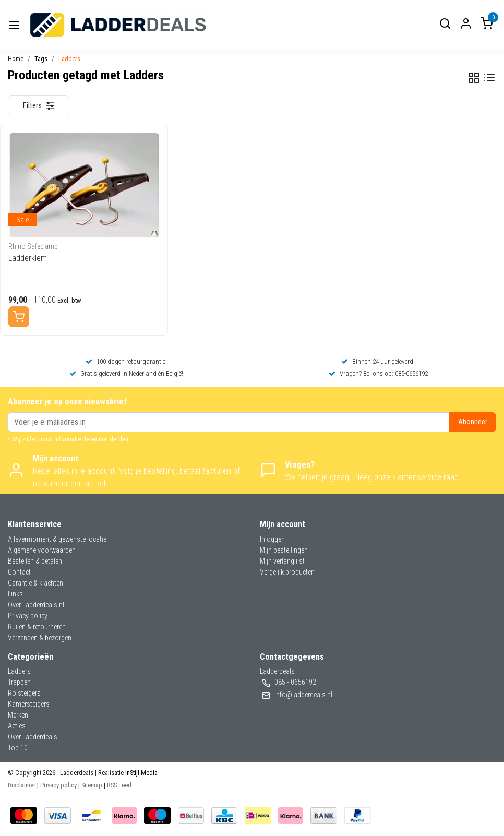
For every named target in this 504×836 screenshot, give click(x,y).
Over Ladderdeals (33, 737)
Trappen (19, 682)
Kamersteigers (29, 704)
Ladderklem (28, 258)
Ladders (69, 59)
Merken (18, 715)
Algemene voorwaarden (42, 550)
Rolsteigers (24, 693)
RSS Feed (119, 785)
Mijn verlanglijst (282, 561)
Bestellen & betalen (35, 561)
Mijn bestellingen (284, 550)
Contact (19, 572)
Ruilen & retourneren (37, 627)
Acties (17, 726)
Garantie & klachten (35, 583)
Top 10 (18, 748)
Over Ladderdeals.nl (36, 605)
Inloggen (272, 539)
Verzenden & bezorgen (40, 638)
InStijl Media (141, 773)
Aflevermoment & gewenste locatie (57, 539)
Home (16, 59)
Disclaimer (22, 785)
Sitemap (92, 785)
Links (15, 594)
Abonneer (473, 422)
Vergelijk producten (287, 572)
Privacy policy (28, 616)
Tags (41, 59)
